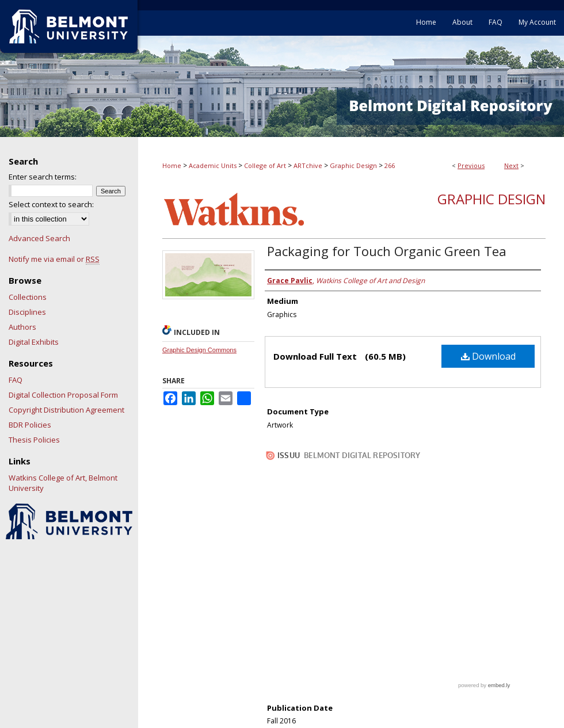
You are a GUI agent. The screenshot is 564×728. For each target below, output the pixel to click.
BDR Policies (30, 425)
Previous (471, 165)
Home (172, 165)
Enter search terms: (43, 177)
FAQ (16, 380)
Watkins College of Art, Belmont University (63, 483)
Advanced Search (39, 238)
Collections (28, 297)
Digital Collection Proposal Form (63, 395)
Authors (22, 327)
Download (488, 356)
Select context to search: (51, 204)
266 (390, 165)
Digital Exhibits (34, 342)
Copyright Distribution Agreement (66, 410)
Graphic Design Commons (199, 350)
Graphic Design (353, 165)
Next (511, 165)
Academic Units (213, 165)
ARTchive (308, 165)
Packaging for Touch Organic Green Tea (387, 251)
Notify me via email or (54, 259)
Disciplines (27, 312)
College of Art (265, 165)
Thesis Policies (34, 440)
